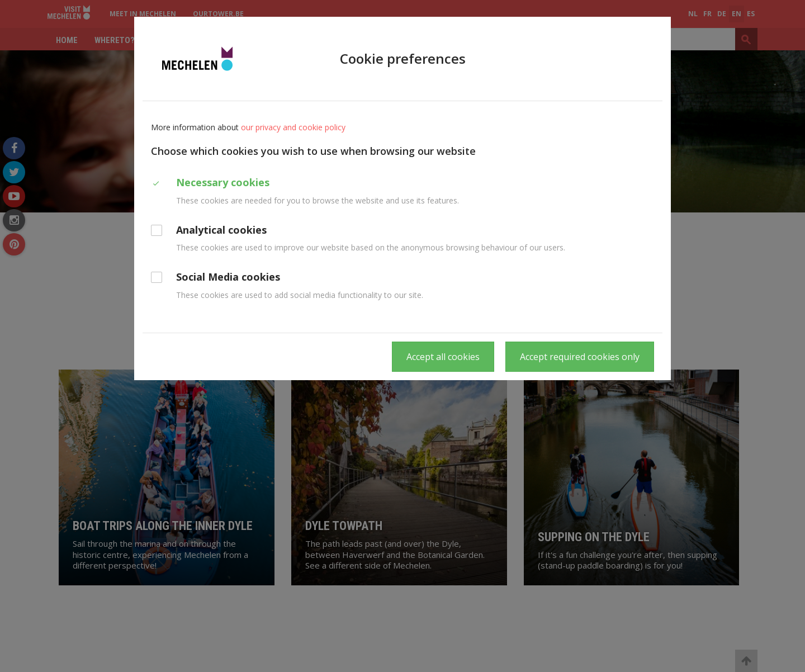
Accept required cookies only (580, 357)
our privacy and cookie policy (293, 127)
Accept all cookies (443, 357)
